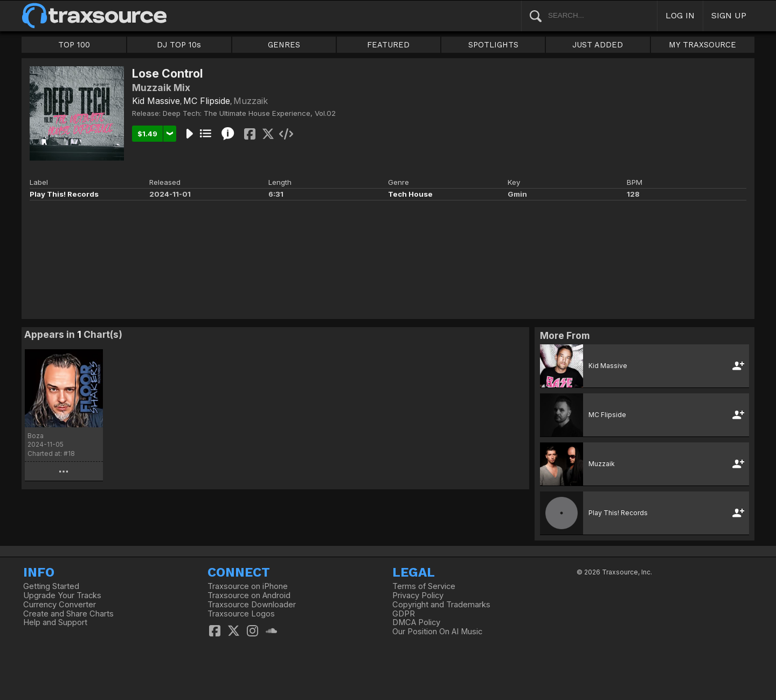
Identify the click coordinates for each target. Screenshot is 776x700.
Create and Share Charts (68, 614)
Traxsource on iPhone (248, 586)
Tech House (410, 194)
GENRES (284, 45)
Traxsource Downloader (252, 605)
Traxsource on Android (249, 595)
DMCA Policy (416, 622)
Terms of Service (424, 586)
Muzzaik (251, 101)
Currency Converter (60, 605)
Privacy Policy (418, 595)
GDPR (404, 614)
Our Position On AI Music (437, 632)
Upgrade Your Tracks (62, 595)
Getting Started (51, 586)
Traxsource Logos (241, 614)
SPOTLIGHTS (493, 45)
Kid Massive (156, 101)
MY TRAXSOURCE (702, 45)
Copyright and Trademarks (441, 605)
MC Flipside (207, 101)
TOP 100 (74, 45)
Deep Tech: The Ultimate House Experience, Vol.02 (249, 113)
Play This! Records (64, 194)
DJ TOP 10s (179, 45)
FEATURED (388, 45)
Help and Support (55, 622)
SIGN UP (729, 15)
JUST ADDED (598, 45)
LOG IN (680, 15)
